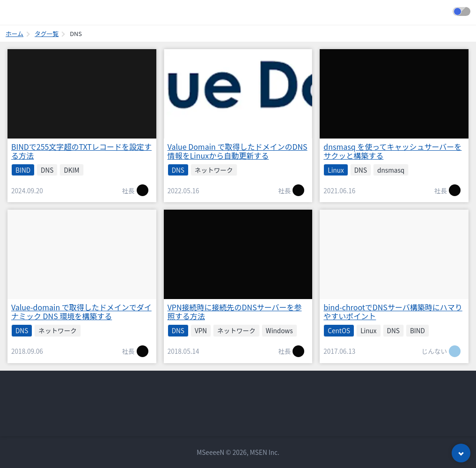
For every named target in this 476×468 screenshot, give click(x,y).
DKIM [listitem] (71, 170)
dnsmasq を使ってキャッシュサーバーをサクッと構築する (392, 151)
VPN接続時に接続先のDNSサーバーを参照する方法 (235, 311)
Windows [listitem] (279, 330)
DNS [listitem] (47, 170)
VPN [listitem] (201, 330)
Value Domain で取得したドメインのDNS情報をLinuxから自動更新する (238, 151)
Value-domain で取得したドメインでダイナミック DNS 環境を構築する (81, 311)
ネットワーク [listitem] (214, 170)
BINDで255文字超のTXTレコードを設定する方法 (81, 151)
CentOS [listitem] (339, 330)
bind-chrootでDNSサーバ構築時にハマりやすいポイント (393, 311)
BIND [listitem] (23, 170)
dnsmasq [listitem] (391, 170)
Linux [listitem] (336, 170)
